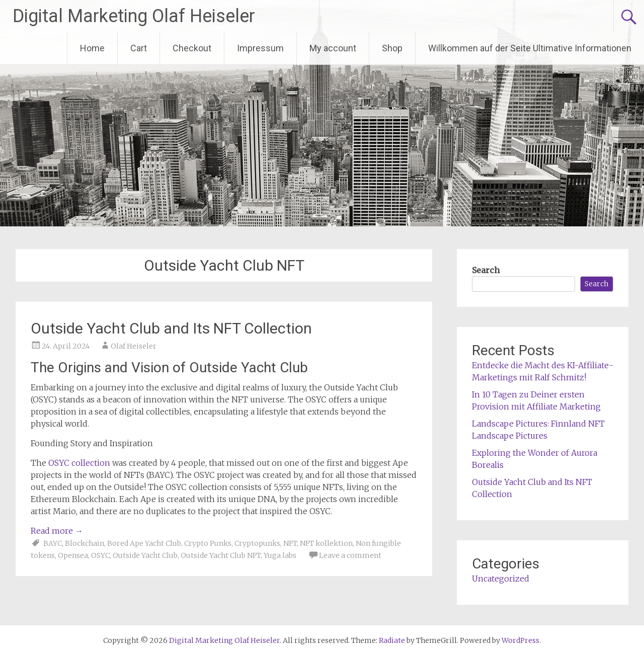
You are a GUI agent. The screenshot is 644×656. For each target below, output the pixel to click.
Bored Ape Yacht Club (144, 543)
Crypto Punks (208, 543)
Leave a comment (350, 555)
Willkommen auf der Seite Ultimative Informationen (530, 48)
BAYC (53, 543)
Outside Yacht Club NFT (221, 555)
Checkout (192, 48)
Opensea (73, 555)
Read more (57, 531)
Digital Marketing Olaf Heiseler (134, 16)
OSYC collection (79, 463)
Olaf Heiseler (134, 346)
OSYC (100, 555)
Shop (392, 48)
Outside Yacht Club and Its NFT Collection (171, 328)
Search (486, 270)
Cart (139, 48)
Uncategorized (501, 579)
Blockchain (85, 543)
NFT (290, 543)
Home (92, 48)
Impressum (260, 48)
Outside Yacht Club (145, 555)
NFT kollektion (326, 543)
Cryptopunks (257, 543)
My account (333, 48)
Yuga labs (280, 555)
